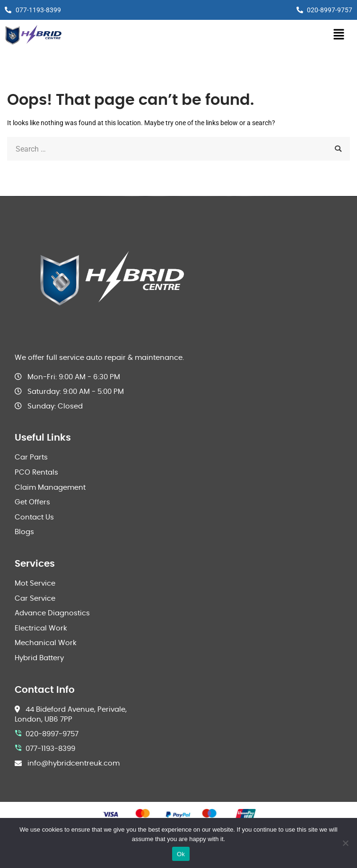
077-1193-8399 (50, 749)
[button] (339, 35)
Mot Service (35, 583)
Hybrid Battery (39, 658)
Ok (181, 854)
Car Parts (31, 457)
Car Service (35, 599)
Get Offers (32, 502)
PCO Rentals (36, 472)
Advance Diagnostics (52, 613)
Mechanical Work (46, 643)
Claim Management (50, 488)
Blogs (24, 532)
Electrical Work (41, 628)
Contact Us (34, 517)
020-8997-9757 (52, 734)
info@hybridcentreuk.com (74, 763)
